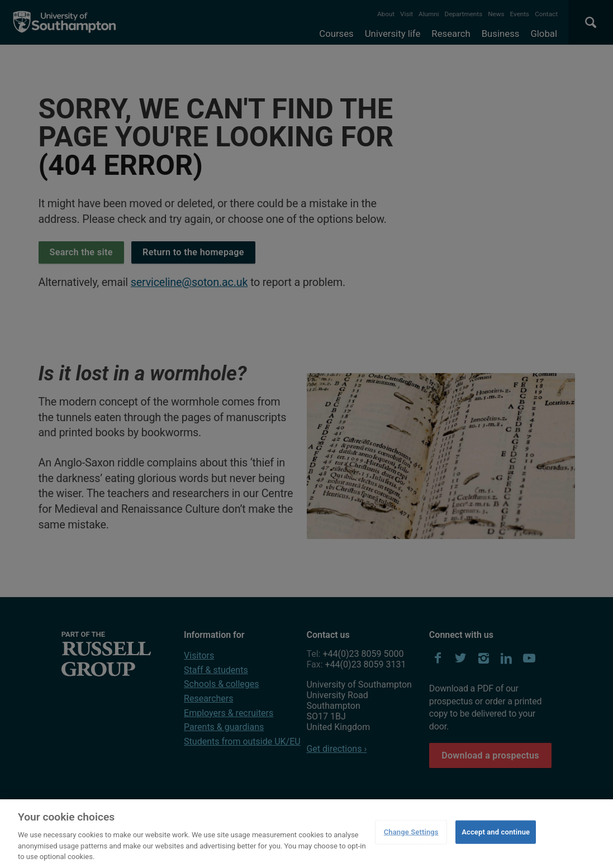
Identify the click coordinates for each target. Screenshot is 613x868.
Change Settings (411, 832)
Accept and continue (496, 832)
